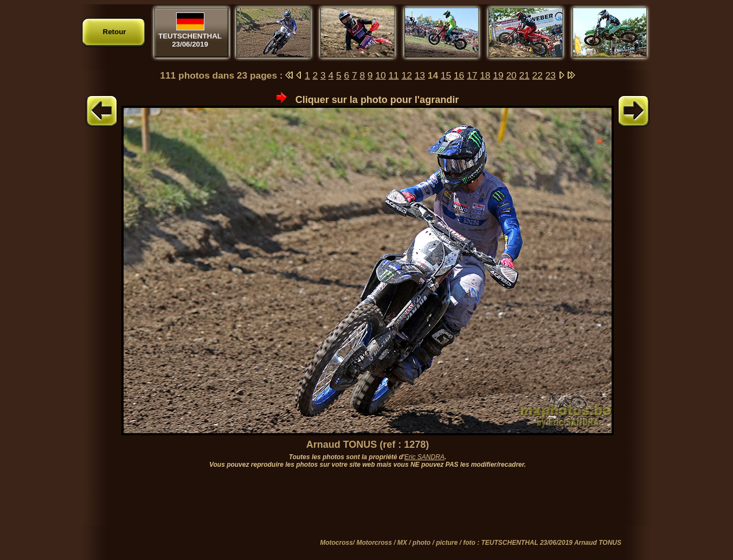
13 (420, 75)
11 (393, 75)
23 (551, 75)
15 (446, 75)
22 (538, 75)
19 (498, 75)
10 (380, 75)
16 (459, 75)
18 (485, 75)
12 (407, 75)
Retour (115, 32)
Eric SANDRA (425, 457)
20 (511, 75)
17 (472, 75)
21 (525, 75)
